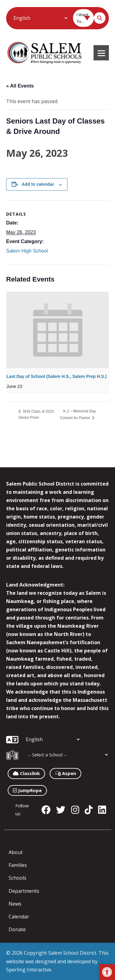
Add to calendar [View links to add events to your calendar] (38, 184)
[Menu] (101, 53)
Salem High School (27, 251)
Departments (24, 891)
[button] (107, 972)
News (15, 904)
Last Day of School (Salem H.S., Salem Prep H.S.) (57, 376)
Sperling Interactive (29, 970)
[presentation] (57, 330)
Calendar (19, 917)
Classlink (26, 773)
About (16, 852)
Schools (17, 878)
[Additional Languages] (40, 18)
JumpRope (27, 790)
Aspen (65, 773)
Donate (17, 929)
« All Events (20, 86)
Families (18, 865)
